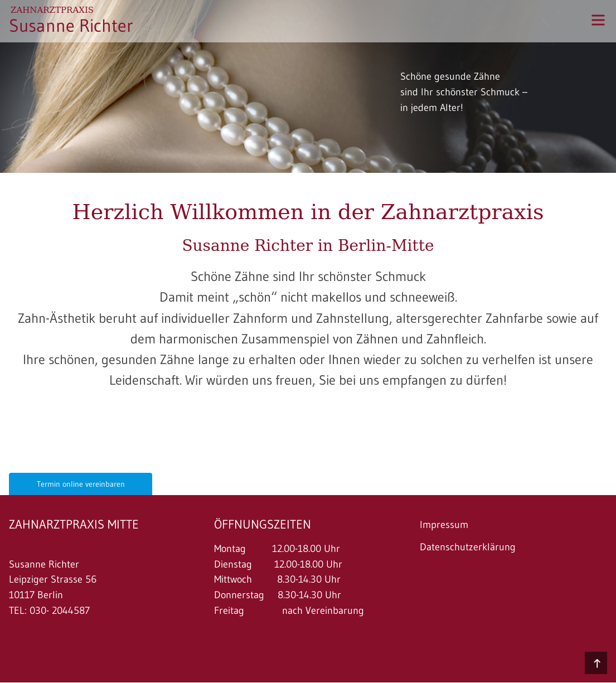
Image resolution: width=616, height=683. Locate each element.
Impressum (444, 525)
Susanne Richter (71, 25)
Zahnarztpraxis (52, 10)
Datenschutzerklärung (468, 547)
